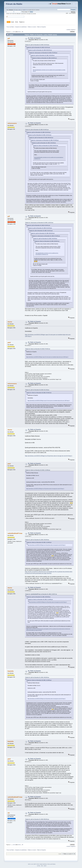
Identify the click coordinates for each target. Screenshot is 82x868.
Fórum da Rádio (14, 4)
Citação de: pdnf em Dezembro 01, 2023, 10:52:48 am (37, 540)
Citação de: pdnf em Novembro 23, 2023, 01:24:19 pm (37, 45)
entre (20, 10)
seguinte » (73, 30)
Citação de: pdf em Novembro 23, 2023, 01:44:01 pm (37, 130)
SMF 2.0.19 (31, 864)
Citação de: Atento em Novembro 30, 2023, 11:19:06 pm (38, 470)
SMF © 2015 (36, 864)
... (12, 32)
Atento (10, 322)
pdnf (9, 343)
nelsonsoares (12, 123)
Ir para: (60, 854)
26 (20, 32)
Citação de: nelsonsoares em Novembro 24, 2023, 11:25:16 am (39, 223)
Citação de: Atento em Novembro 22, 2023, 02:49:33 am (44, 58)
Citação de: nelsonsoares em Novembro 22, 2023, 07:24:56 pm (43, 53)
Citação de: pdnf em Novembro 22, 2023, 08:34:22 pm (40, 50)
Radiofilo (11, 671)
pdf (9, 38)
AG (9, 813)
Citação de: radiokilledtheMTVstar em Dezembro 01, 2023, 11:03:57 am (41, 594)
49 (22, 32)
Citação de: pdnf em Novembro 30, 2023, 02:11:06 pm (37, 390)
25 (18, 32)
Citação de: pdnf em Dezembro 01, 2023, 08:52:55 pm (37, 819)
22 (13, 32)
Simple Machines (43, 864)
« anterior (68, 30)
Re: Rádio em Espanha (34, 38)
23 (15, 32)
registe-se (25, 10)
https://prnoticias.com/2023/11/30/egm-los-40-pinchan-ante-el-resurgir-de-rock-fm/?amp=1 (49, 456)
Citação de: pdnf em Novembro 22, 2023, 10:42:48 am (42, 55)
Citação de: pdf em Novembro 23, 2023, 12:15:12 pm (38, 48)
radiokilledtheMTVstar (15, 533)
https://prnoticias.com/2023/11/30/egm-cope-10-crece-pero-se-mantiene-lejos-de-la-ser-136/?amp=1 (47, 357)
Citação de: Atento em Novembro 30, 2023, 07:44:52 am (38, 349)
